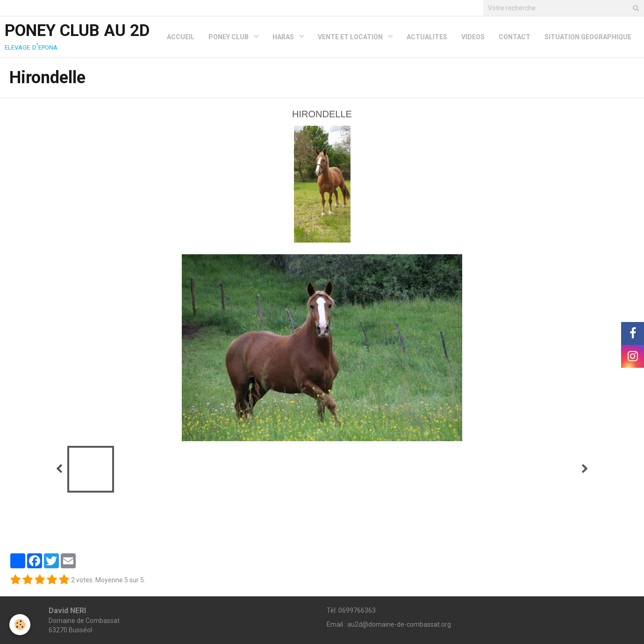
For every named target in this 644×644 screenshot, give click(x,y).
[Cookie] (20, 625)
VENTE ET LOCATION (351, 37)
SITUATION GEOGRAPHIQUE (588, 37)
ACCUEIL (181, 37)
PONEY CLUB (229, 37)
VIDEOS (473, 37)
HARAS (284, 37)
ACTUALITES (427, 37)
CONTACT (515, 37)
